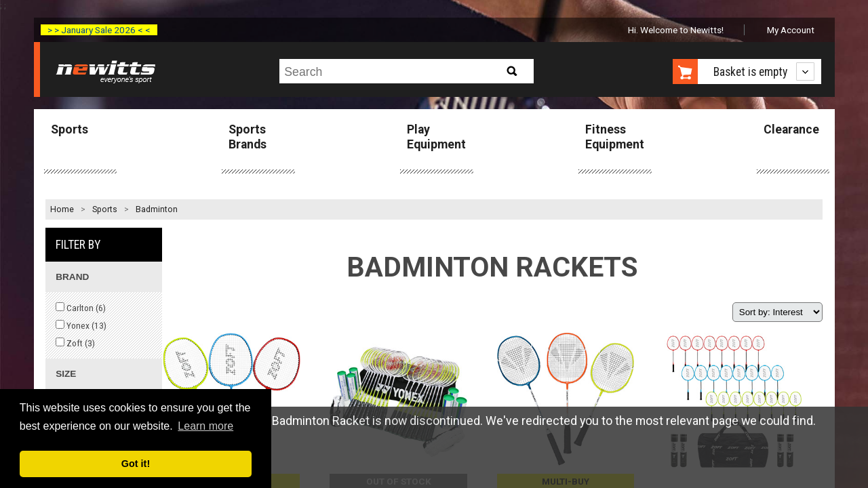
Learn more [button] (205, 426)
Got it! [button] (136, 464)
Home (62, 209)
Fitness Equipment (615, 137)
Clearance (791, 129)
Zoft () (75, 343)
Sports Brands (248, 137)
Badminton (157, 209)
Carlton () (81, 308)
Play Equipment (436, 137)
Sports (70, 129)
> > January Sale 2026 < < (99, 30)
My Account (791, 30)
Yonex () (81, 325)
